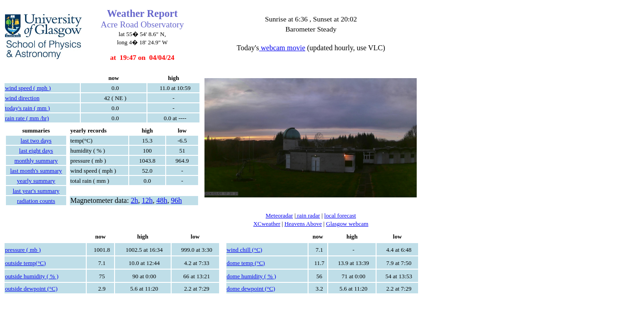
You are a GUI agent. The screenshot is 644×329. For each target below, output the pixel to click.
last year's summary (36, 191)
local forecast (340, 215)
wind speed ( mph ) (28, 88)
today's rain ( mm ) (27, 108)
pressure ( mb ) (23, 250)
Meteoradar (279, 215)
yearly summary (36, 181)
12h (147, 200)
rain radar (308, 215)
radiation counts (36, 201)
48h (162, 200)
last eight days (36, 151)
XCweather (267, 224)
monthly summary (36, 161)
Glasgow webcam (347, 224)
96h (176, 200)
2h (134, 200)
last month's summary (36, 171)
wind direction (22, 98)
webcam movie (282, 48)
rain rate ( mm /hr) (27, 118)
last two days (36, 141)
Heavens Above (303, 224)
